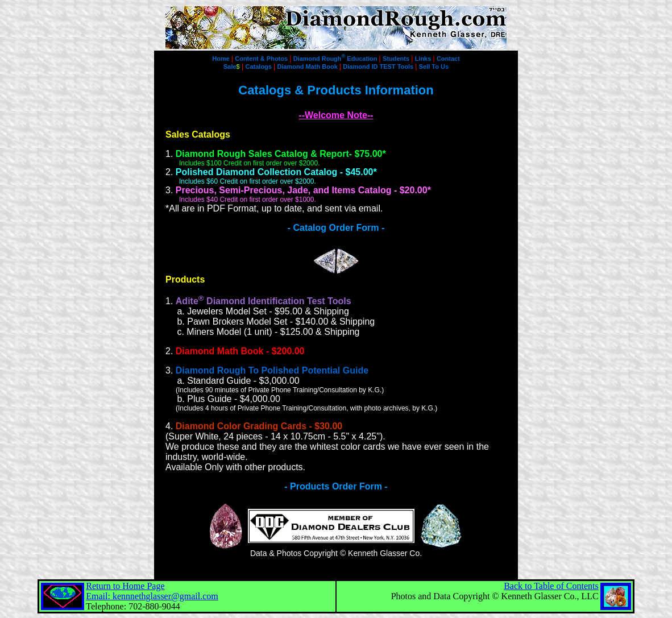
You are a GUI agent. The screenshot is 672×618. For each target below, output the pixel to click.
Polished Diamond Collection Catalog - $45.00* (276, 172)
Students (397, 59)
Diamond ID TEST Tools (379, 67)
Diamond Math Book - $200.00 (240, 351)
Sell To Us (434, 67)
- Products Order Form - (336, 486)
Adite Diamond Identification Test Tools (264, 301)
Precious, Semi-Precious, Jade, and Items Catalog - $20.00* (303, 190)
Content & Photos (262, 59)
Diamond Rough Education (336, 59)
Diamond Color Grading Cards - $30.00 (259, 426)
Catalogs (260, 67)
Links (424, 59)
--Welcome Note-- (336, 115)
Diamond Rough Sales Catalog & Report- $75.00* (281, 154)
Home (222, 59)
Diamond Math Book (308, 67)
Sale (232, 67)
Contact (448, 59)
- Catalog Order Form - (336, 228)
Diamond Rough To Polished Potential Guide (272, 370)
